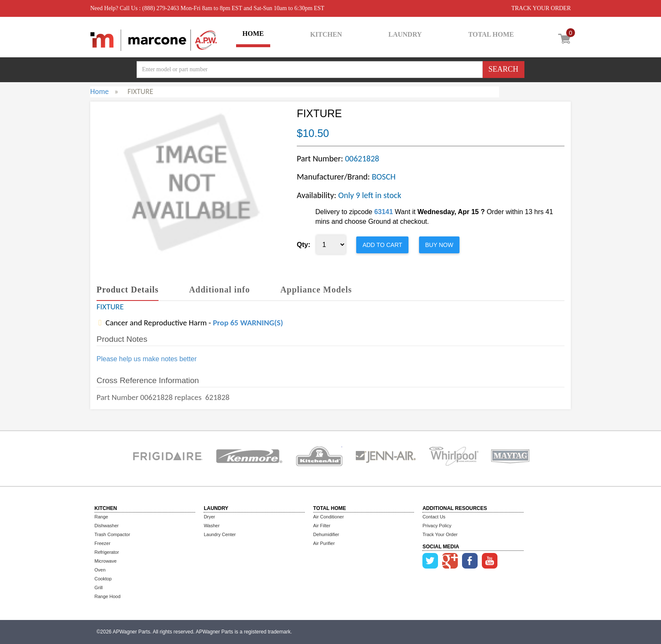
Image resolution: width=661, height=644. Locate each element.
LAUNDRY (405, 34)
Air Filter (322, 526)
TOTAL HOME (491, 34)
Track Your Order (440, 534)
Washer (212, 526)
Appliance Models (316, 290)
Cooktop (103, 579)
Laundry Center (220, 534)
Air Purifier (324, 543)
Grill (99, 588)
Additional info (219, 290)
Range (101, 517)
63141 (384, 212)
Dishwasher (106, 526)
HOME (253, 34)
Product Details (128, 290)
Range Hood (107, 596)
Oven (100, 570)
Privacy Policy (437, 526)
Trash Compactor (112, 534)
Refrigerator (107, 552)
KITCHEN (326, 34)
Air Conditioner (329, 517)
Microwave (106, 561)
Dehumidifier (326, 534)
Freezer (102, 543)
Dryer (209, 517)
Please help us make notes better (146, 359)
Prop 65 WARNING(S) (248, 323)
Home (99, 91)
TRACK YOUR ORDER (541, 8)
